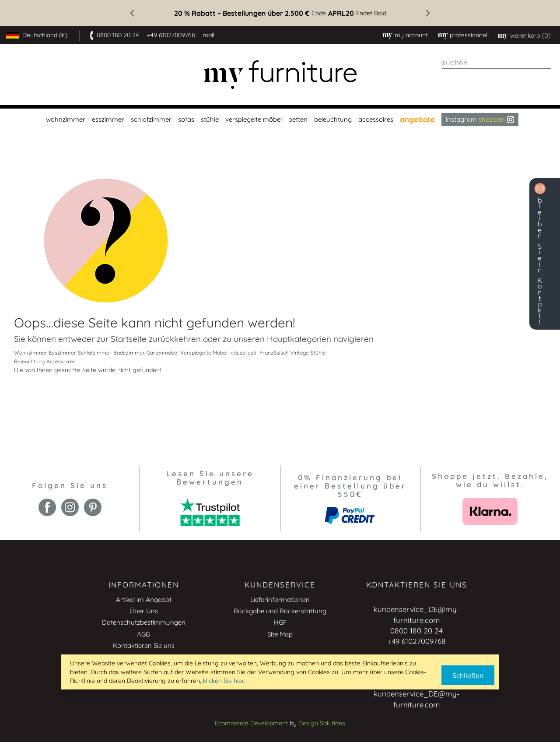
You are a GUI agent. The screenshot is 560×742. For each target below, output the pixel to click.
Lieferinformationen (280, 600)
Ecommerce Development (251, 723)
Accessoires (61, 361)
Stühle (318, 353)
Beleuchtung (29, 361)
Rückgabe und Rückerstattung (280, 611)
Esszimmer (63, 353)
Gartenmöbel (163, 353)
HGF (280, 622)
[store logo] (280, 75)
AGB (143, 634)
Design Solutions (322, 723)
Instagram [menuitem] (480, 119)
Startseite (129, 339)
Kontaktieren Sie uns (144, 645)
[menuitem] (65, 120)
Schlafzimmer (95, 353)
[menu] (280, 120)
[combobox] (497, 63)
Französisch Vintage (284, 353)
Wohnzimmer (31, 353)
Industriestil (243, 353)
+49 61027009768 (171, 35)
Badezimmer (129, 353)
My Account (411, 35)
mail (208, 35)
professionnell (469, 35)
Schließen (468, 675)
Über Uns (144, 611)
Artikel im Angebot (144, 600)
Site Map (280, 634)
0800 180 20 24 (118, 35)
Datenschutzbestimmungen (144, 622)
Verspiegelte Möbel (204, 353)
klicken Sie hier (223, 681)
